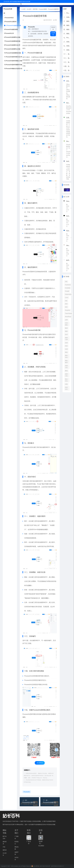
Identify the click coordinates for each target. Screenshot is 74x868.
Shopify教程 (68, 141)
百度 (66, 349)
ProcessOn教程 (44, 9)
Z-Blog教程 (68, 81)
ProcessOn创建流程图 (50, 803)
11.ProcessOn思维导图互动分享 (13, 57)
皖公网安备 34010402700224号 (41, 866)
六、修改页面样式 (67, 34)
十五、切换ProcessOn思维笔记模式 (67, 70)
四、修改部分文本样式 (67, 25)
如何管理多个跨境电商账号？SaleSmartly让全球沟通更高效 (68, 260)
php (66, 301)
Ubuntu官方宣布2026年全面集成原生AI (68, 245)
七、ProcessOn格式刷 (67, 38)
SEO (66, 304)
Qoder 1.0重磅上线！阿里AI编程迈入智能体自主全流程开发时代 (68, 216)
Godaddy (68, 288)
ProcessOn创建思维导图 (56, 9)
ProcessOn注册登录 (29, 803)
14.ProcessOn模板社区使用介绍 (13, 69)
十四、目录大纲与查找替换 (67, 66)
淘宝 (66, 346)
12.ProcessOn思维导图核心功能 (13, 61)
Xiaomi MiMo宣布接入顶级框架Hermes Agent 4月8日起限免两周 (68, 201)
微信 (66, 328)
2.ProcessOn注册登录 (10, 22)
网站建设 (66, 362)
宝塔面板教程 (68, 118)
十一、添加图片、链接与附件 (67, 54)
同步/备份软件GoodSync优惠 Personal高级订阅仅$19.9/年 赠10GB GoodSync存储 (68, 231)
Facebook (68, 285)
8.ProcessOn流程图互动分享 (12, 45)
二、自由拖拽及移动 (67, 17)
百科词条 (53, 28)
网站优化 (66, 356)
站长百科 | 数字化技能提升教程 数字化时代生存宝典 (17, 1)
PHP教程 (68, 161)
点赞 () (40, 763)
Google (67, 291)
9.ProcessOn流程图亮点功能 (12, 49)
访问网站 (53, 34)
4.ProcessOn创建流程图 (11, 29)
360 (66, 282)
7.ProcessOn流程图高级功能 (12, 41)
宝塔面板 (66, 324)
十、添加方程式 (67, 50)
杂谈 (66, 343)
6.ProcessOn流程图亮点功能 (12, 37)
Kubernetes (68, 294)
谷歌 (66, 384)
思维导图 (36, 9)
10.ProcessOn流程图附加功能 (12, 53)
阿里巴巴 (66, 388)
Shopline (68, 310)
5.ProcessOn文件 (9, 33)
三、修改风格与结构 (67, 21)
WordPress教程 (68, 103)
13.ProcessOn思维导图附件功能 (13, 65)
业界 (66, 320)
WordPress (68, 317)
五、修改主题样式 (67, 29)
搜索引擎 (66, 339)
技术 (66, 334)
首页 (24, 9)
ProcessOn (26, 40)
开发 (4, 847)
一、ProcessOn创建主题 (67, 13)
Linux (67, 297)
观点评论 (66, 380)
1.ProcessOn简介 (9, 18)
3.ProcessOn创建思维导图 (13, 25)
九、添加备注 (67, 46)
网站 (66, 352)
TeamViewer (69, 313)
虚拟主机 (66, 375)
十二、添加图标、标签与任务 (67, 58)
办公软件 (29, 9)
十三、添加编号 (67, 62)
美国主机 (66, 367)
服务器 (5, 850)
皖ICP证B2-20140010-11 (58, 866)
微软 (66, 331)
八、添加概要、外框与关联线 (67, 42)
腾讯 (66, 371)
